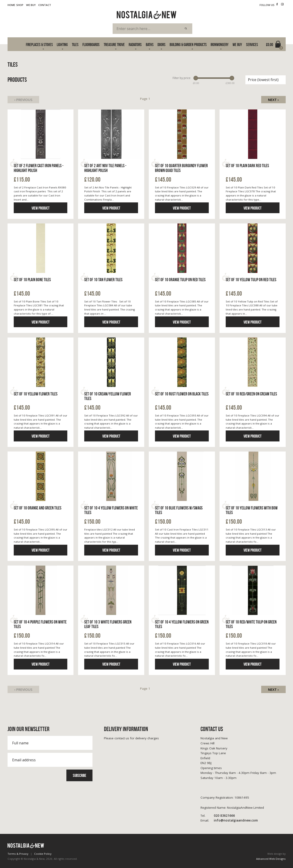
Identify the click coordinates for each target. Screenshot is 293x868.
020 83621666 (218, 816)
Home (11, 5)
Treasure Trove (114, 45)
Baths (150, 45)
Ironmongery (220, 45)
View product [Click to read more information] (41, 208)
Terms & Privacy (18, 854)
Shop (20, 5)
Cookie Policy (43, 854)
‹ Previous (23, 100)
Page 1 (145, 99)
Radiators (135, 45)
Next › (273, 100)
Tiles (75, 45)
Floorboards (91, 45)
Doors (161, 45)
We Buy (31, 5)
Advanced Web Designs (271, 859)
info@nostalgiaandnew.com (229, 821)
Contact (45, 5)
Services (252, 45)
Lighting (62, 45)
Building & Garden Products (188, 45)
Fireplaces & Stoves (39, 45)
